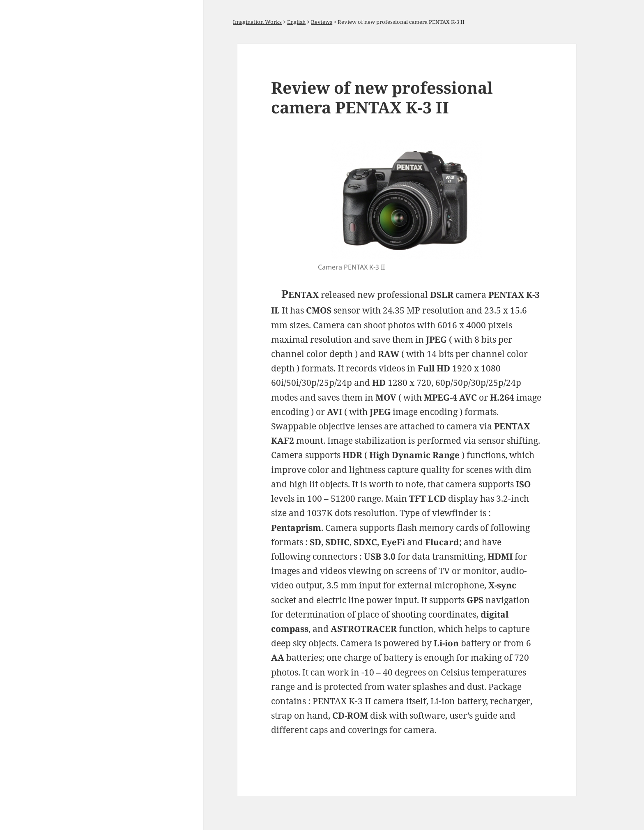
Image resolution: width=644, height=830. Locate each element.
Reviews (322, 22)
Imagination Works (257, 22)
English (296, 22)
